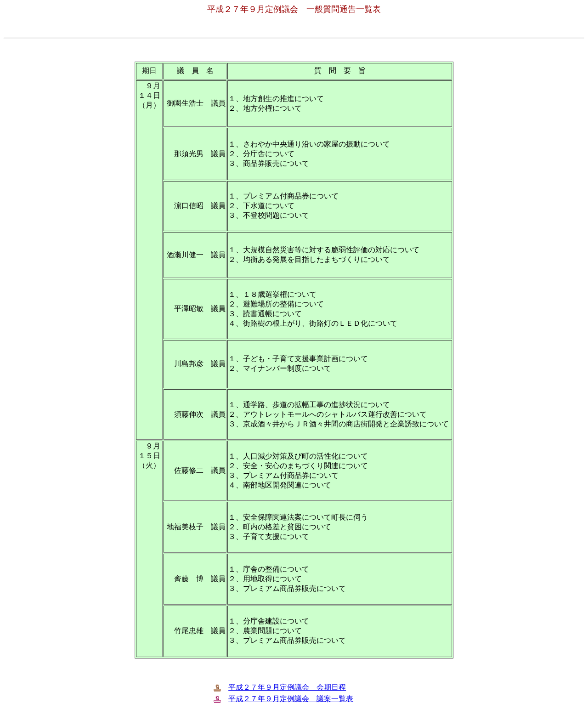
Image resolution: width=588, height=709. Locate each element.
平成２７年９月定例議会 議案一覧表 (291, 699)
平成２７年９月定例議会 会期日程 (287, 687)
